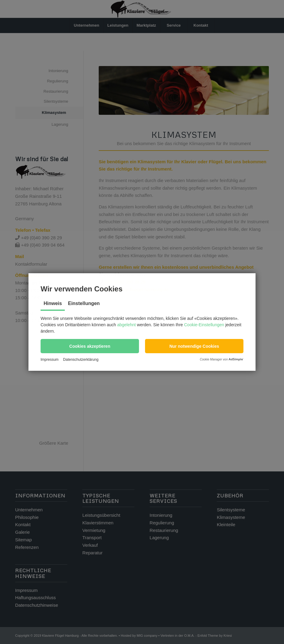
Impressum (50, 360)
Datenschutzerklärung (81, 360)
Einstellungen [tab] (84, 303)
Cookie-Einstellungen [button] (204, 325)
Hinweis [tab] (53, 303)
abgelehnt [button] (127, 325)
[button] (90, 346)
